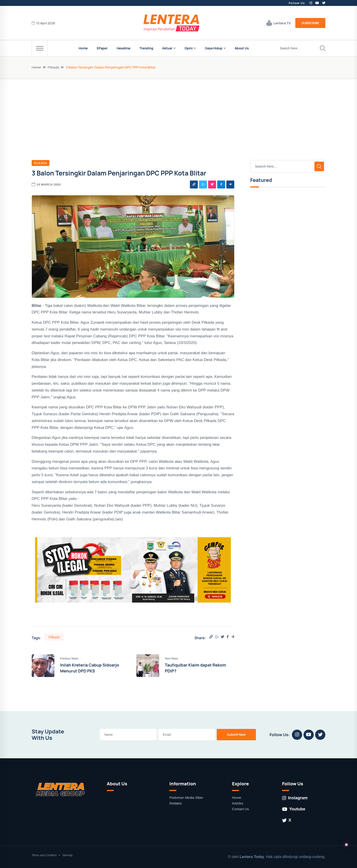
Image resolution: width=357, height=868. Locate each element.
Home (83, 48)
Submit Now (236, 734)
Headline (124, 48)
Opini (189, 48)
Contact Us (240, 809)
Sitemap (67, 855)
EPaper (102, 48)
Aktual (167, 48)
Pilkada (53, 67)
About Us (242, 48)
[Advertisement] (178, 112)
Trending (146, 48)
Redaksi (176, 803)
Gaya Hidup (214, 48)
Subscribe (310, 23)
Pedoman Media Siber (186, 798)
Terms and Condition (44, 855)
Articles (238, 803)
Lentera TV (279, 23)
